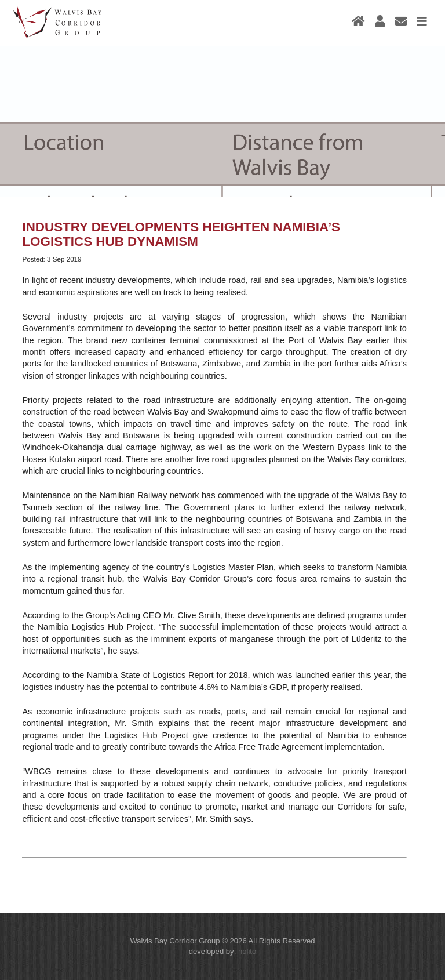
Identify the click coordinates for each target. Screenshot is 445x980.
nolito (247, 951)
